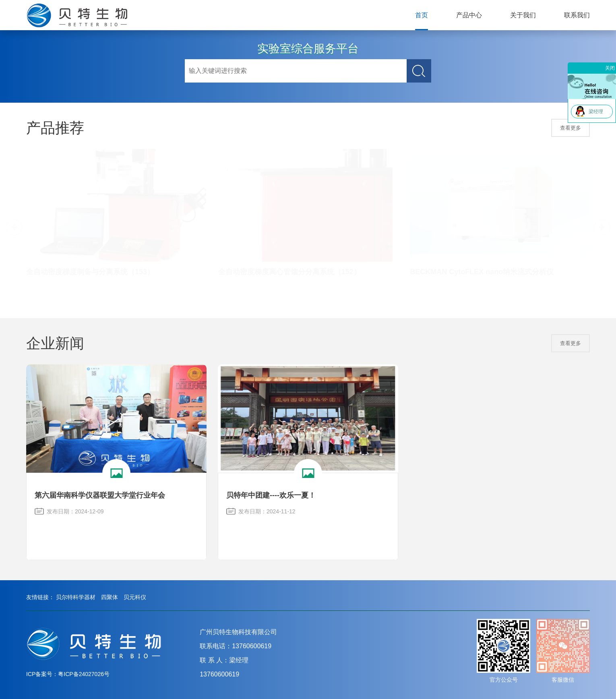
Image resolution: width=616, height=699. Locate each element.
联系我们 (577, 15)
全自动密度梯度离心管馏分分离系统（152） (289, 272)
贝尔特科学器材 (76, 597)
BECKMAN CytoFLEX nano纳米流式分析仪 (482, 272)
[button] (602, 227)
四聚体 (110, 597)
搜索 (419, 71)
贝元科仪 (135, 597)
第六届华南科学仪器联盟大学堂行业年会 (100, 495)
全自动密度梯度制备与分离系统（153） (90, 272)
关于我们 (523, 15)
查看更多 (571, 128)
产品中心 (469, 15)
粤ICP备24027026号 (84, 674)
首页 (422, 15)
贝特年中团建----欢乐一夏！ (271, 495)
